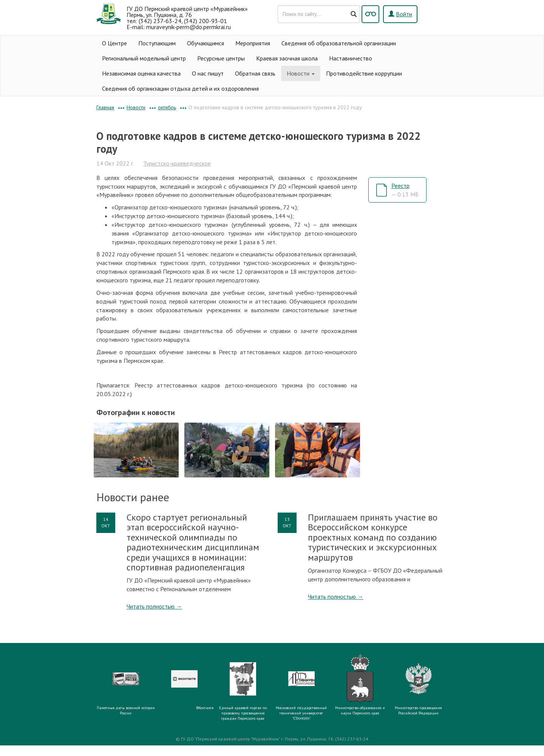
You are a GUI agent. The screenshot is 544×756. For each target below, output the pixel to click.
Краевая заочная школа (287, 58)
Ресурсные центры (221, 58)
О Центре (114, 43)
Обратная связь (255, 73)
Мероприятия (253, 43)
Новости (301, 73)
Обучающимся (206, 43)
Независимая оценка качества (141, 73)
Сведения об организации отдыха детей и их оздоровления (180, 88)
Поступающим (157, 43)
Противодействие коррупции (364, 73)
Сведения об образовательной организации (339, 43)
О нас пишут (208, 73)
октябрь (167, 107)
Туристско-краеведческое (177, 163)
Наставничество (351, 58)
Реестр (405, 190)
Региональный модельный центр (144, 58)
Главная (105, 107)
